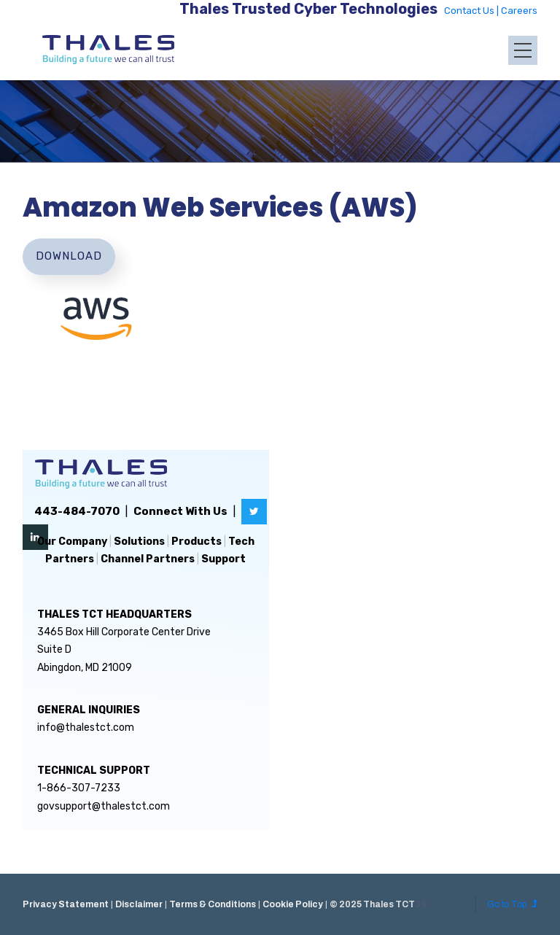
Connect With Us (180, 511)
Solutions (139, 542)
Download (69, 256)
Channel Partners (148, 559)
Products (197, 542)
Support (223, 559)
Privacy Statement (66, 904)
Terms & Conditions (213, 904)
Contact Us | (472, 11)
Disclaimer (139, 904)
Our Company (72, 542)
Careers (519, 11)
